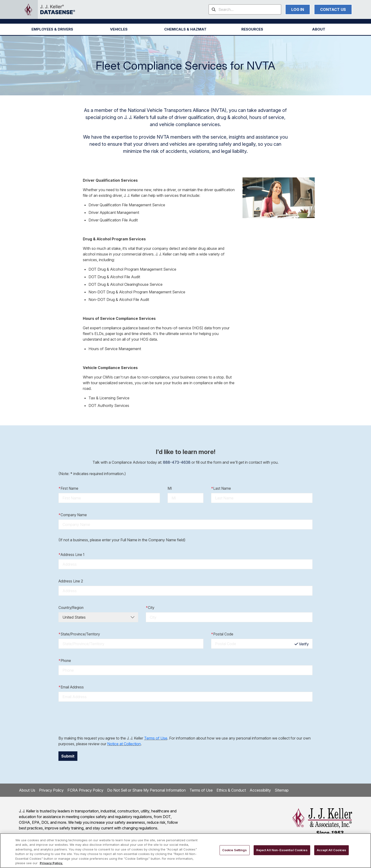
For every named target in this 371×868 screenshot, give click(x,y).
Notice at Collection (124, 744)
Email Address (71, 687)
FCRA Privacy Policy (85, 790)
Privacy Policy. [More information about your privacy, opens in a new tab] (51, 863)
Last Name (221, 489)
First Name (68, 489)
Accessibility (260, 790)
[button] (52, 29)
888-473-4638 (177, 462)
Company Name (73, 515)
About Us (27, 790)
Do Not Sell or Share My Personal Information (146, 790)
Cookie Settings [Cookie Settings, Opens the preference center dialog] (235, 850)
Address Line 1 (71, 555)
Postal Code (222, 634)
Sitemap (282, 790)
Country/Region (71, 608)
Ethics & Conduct (231, 790)
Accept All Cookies (331, 850)
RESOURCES (252, 29)
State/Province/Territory (79, 634)
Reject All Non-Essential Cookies (282, 850)
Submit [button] (68, 756)
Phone (65, 661)
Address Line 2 (71, 581)
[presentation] (94, 718)
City (150, 608)
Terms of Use (156, 738)
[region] (185, 851)
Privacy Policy (51, 790)
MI (170, 488)
